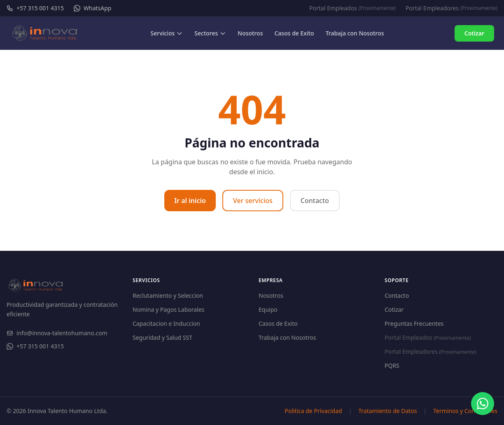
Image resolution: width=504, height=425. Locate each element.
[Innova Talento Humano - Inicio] (45, 33)
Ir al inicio (190, 201)
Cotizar (474, 33)
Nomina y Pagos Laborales (168, 309)
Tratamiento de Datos (387, 411)
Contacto (315, 201)
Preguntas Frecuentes (414, 323)
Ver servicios (253, 201)
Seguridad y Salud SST (162, 337)
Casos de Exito (278, 323)
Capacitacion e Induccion (166, 323)
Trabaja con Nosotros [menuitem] (355, 33)
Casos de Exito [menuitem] (294, 33)
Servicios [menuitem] (167, 33)
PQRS (392, 365)
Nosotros (271, 295)
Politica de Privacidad (313, 411)
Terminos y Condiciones (465, 411)
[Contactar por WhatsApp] (483, 404)
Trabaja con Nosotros (287, 337)
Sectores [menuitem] (210, 33)
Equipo (268, 309)
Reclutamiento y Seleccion (168, 295)
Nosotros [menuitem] (250, 33)
